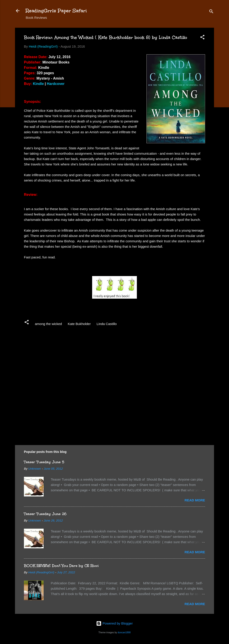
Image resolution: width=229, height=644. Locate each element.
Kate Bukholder (79, 324)
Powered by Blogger (114, 623)
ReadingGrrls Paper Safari (56, 11)
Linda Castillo (107, 324)
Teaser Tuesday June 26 (45, 514)
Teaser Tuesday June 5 (44, 462)
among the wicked (48, 324)
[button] (202, 38)
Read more (195, 500)
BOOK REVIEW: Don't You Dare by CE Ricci (61, 566)
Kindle (38, 84)
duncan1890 (124, 632)
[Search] (211, 12)
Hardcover (56, 84)
